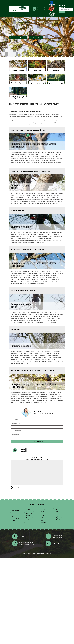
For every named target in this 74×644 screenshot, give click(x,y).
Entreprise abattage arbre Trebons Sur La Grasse (30, 512)
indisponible (41, 8)
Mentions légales (46, 553)
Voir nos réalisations (18, 38)
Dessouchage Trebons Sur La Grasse (16, 512)
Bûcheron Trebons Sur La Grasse (16, 519)
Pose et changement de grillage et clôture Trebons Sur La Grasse (59, 518)
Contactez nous (36, 38)
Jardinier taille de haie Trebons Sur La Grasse (45, 516)
